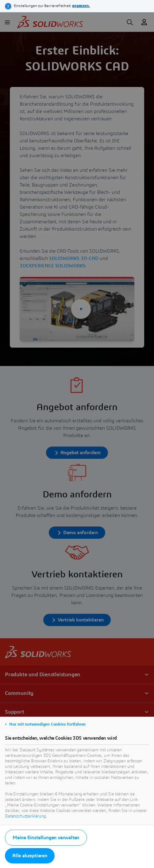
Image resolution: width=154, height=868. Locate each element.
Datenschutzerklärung (25, 816)
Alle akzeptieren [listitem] (30, 856)
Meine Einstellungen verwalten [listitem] (46, 838)
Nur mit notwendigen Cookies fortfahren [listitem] (47, 724)
